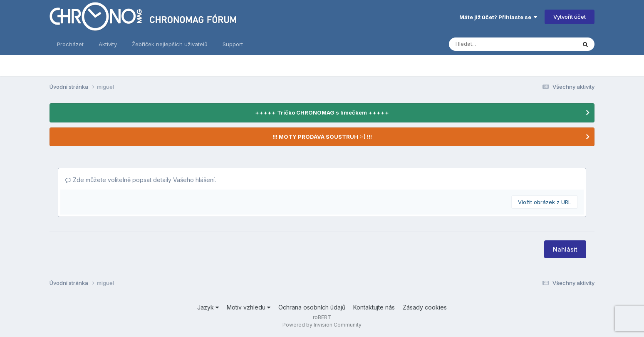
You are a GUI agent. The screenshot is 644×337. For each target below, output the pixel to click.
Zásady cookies (425, 307)
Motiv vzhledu (249, 307)
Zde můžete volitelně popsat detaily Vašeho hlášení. (141, 180)
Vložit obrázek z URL (545, 202)
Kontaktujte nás (374, 307)
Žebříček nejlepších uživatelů (170, 44)
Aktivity (108, 44)
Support (233, 44)
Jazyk (208, 307)
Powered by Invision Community (322, 325)
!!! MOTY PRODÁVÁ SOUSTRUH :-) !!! (322, 137)
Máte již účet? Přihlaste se (498, 17)
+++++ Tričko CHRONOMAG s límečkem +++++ (322, 112)
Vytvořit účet (570, 17)
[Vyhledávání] (481, 44)
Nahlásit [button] (565, 249)
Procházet (70, 44)
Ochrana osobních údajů (312, 307)
